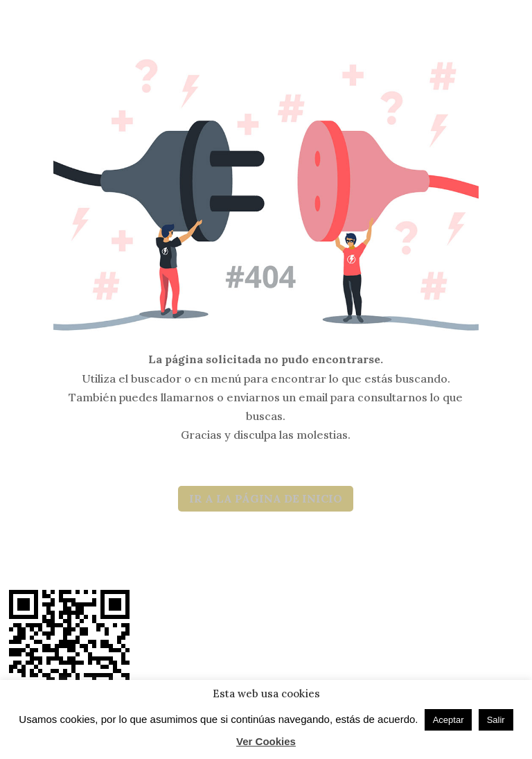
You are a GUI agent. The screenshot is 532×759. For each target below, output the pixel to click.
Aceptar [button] (449, 720)
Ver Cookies (266, 741)
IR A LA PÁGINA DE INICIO (266, 498)
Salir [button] (496, 720)
